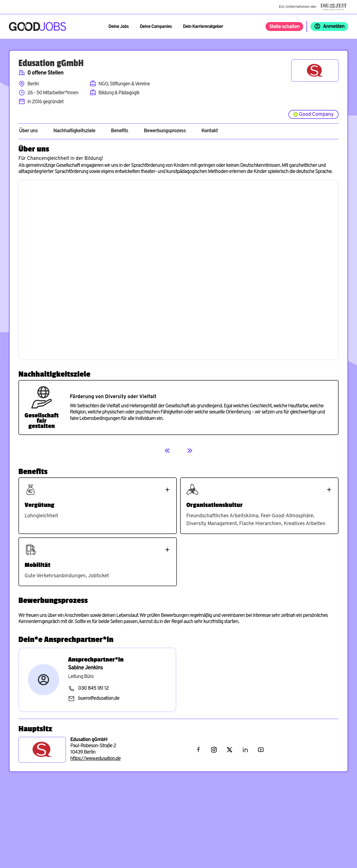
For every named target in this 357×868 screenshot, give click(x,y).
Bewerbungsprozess (165, 131)
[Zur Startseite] (38, 27)
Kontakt (210, 131)
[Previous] (167, 451)
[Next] (190, 451)
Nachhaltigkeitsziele (74, 131)
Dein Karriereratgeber (203, 27)
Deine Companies (156, 27)
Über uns (28, 131)
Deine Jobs (119, 27)
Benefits (119, 131)
